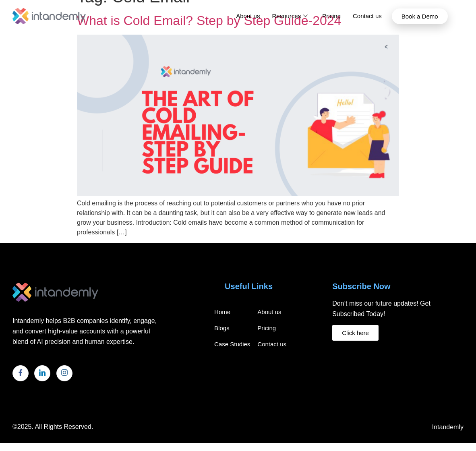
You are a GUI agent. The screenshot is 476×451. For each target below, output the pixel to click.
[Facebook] (21, 373)
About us (248, 16)
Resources (290, 16)
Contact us (367, 16)
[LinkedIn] (42, 373)
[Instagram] (64, 373)
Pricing (331, 16)
